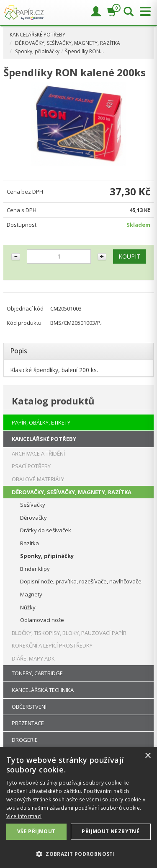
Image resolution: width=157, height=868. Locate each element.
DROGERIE (25, 740)
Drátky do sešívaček (46, 530)
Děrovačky (33, 518)
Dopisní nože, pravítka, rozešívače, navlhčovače (81, 581)
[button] (78, 854)
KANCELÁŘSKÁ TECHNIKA (43, 690)
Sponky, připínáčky (37, 51)
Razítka (30, 543)
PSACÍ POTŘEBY (31, 466)
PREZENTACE (28, 723)
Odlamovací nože (42, 620)
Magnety (31, 594)
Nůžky (28, 607)
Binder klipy (35, 569)
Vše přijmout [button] (36, 831)
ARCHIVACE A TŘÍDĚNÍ (38, 453)
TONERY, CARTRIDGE (37, 673)
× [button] (148, 756)
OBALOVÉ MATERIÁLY (38, 479)
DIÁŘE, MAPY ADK (33, 658)
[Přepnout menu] (143, 12)
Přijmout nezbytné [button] (111, 831)
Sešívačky (33, 505)
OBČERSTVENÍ (29, 707)
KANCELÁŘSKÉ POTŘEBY (37, 35)
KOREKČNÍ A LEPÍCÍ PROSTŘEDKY (52, 645)
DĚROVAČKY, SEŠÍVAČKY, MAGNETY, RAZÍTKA (68, 43)
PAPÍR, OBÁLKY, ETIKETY (41, 422)
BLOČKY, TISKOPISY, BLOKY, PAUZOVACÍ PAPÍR (69, 633)
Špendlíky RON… (84, 51)
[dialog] (78, 807)
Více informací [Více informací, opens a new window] (24, 816)
